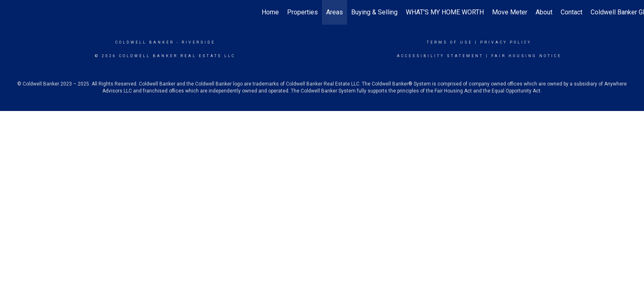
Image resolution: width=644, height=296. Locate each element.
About (544, 12)
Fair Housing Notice (526, 56)
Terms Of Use (450, 42)
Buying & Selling (374, 12)
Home (270, 12)
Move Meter (510, 12)
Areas (335, 12)
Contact (572, 12)
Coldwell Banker (145, 42)
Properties (302, 12)
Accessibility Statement (440, 56)
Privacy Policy (506, 42)
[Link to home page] (10, 12)
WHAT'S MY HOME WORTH (445, 12)
